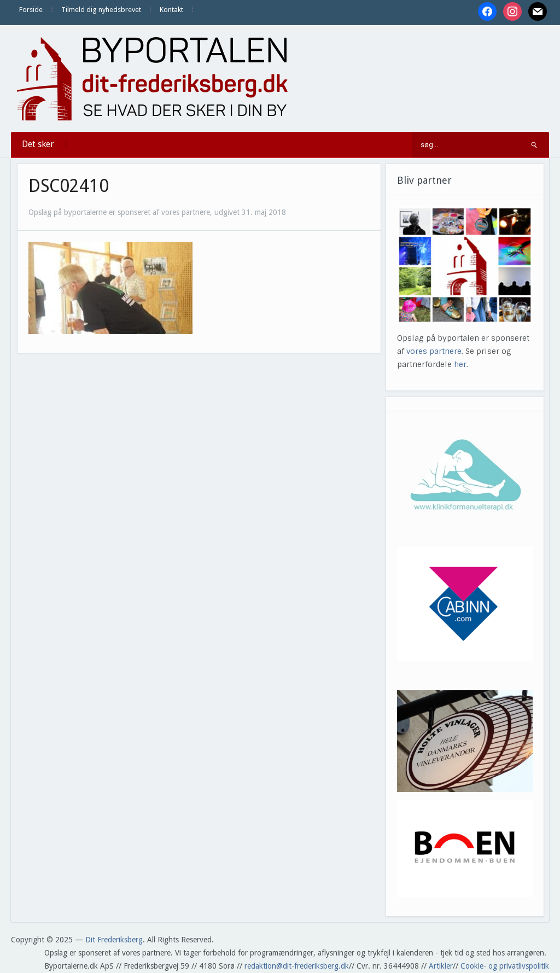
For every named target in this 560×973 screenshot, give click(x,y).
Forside (31, 10)
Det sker (38, 144)
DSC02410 (69, 186)
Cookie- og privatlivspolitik (505, 966)
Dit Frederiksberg (114, 940)
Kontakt (171, 10)
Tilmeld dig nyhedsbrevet (101, 10)
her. (461, 364)
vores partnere (434, 351)
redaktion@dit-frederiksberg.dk (297, 966)
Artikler (441, 966)
